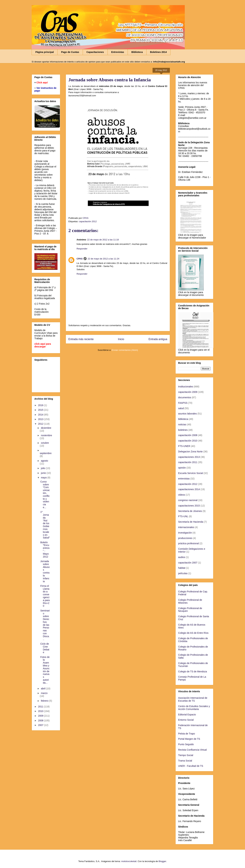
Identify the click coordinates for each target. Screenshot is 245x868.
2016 (41, 405)
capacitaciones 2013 (189, 457)
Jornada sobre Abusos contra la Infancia (45, 571)
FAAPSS (183, 403)
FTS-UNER (184, 446)
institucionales (186, 387)
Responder (82, 249)
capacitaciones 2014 (189, 489)
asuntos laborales (187, 414)
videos (182, 495)
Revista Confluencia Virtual (192, 750)
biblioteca (183, 419)
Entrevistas (118, 52)
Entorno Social (186, 720)
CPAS (80, 259)
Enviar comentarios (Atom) (125, 350)
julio (43, 468)
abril (43, 689)
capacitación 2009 (188, 392)
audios (182, 557)
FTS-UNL (183, 516)
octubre (45, 443)
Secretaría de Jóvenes (190, 511)
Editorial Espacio (187, 715)
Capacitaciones (95, 52)
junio (44, 473)
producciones (185, 538)
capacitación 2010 (188, 441)
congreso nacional (188, 500)
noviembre (46, 435)
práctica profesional (188, 543)
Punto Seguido (186, 744)
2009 (41, 716)
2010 (41, 711)
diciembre (46, 428)
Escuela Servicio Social (191, 473)
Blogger (162, 861)
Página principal (45, 52)
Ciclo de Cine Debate (45, 648)
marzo (44, 693)
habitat (182, 568)
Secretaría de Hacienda (191, 522)
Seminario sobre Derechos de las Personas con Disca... (45, 625)
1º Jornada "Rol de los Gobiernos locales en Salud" (45, 525)
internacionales (186, 527)
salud (181, 408)
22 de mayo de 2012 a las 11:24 (103, 259)
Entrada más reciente (81, 339)
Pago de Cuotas (70, 52)
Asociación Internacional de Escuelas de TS (193, 699)
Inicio (121, 339)
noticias (182, 424)
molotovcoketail (129, 861)
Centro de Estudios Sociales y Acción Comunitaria (194, 708)
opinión (182, 468)
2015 (41, 410)
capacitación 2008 (188, 435)
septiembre (46, 453)
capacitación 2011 (188, 462)
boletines (183, 430)
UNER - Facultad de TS (191, 766)
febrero (45, 701)
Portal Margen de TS (189, 739)
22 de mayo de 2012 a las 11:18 (103, 240)
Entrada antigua (158, 339)
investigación (185, 533)
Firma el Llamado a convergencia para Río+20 (45, 596)
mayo (44, 478)
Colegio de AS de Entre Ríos (193, 633)
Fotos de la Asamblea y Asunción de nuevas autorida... (45, 670)
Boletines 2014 (158, 52)
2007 (41, 725)
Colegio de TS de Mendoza (193, 672)
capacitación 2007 (188, 563)
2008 (41, 720)
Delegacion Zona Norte (190, 452)
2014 (41, 415)
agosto (44, 461)
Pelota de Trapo (187, 734)
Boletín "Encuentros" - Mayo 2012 (45, 550)
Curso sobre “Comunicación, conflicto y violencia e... (45, 494)
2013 (41, 419)
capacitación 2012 (88, 221)
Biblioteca (137, 52)
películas (183, 573)
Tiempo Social (186, 755)
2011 (41, 707)
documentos (185, 397)
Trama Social (185, 761)
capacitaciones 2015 (189, 506)
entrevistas (184, 479)
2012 (41, 424)
